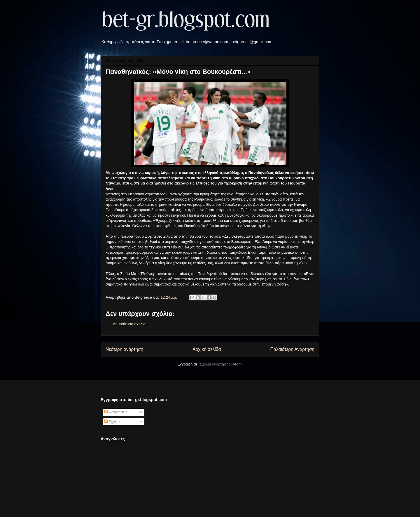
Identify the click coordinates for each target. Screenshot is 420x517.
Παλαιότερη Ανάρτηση (292, 349)
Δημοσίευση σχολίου (130, 324)
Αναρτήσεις (116, 412)
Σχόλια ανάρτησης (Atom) (221, 364)
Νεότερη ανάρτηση (124, 349)
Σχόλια (112, 422)
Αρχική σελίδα (207, 349)
